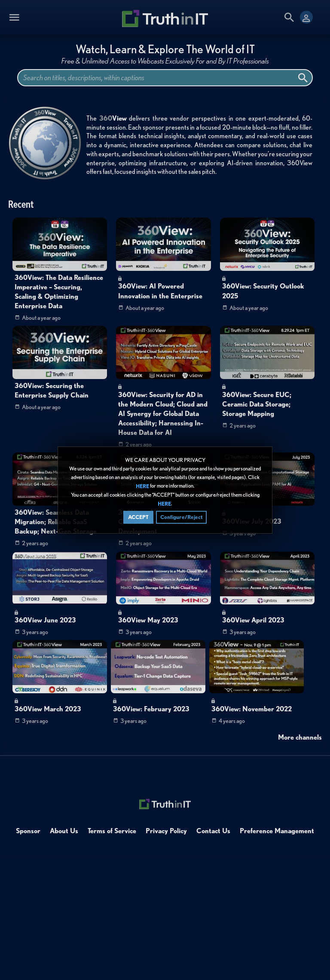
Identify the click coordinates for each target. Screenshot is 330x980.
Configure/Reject (181, 517)
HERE (142, 486)
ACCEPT (138, 517)
